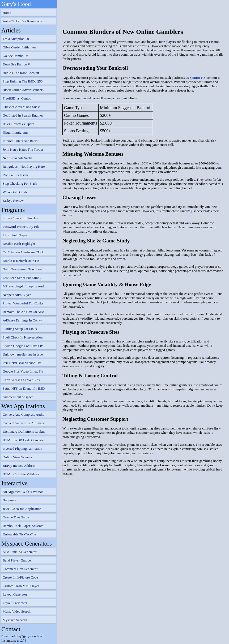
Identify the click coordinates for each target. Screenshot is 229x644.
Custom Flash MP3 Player (21, 586)
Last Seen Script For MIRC (22, 278)
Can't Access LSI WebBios (21, 380)
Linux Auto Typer (15, 235)
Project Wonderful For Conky (23, 303)
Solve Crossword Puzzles (20, 218)
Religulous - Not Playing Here (24, 166)
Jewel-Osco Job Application (22, 509)
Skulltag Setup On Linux (20, 329)
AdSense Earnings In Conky (22, 320)
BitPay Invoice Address (19, 466)
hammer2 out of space (18, 397)
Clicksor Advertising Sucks (22, 107)
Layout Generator (15, 594)
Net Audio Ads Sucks (18, 158)
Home (7, 13)
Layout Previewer (15, 603)
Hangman (9, 500)
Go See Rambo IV (15, 56)
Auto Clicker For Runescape (22, 21)
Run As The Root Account (21, 73)
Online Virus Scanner (18, 457)
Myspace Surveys (15, 620)
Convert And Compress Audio (24, 414)
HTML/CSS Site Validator (21, 474)
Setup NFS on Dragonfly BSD (24, 388)
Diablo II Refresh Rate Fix (21, 261)
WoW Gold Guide (15, 192)
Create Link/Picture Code (20, 577)
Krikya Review (13, 201)
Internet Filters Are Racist (21, 141)
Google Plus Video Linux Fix (23, 371)
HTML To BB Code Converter (24, 440)
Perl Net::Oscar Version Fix (22, 363)
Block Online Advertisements (23, 90)
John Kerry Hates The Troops (23, 149)
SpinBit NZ (197, 78)
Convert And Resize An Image (24, 423)
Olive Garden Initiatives (19, 47)
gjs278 (22, 640)
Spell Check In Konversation (23, 337)
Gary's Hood (16, 4)
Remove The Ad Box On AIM (24, 312)
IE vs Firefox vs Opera (18, 124)
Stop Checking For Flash (20, 183)
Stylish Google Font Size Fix (23, 346)
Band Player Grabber (17, 560)
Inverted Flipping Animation (22, 449)
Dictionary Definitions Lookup (24, 432)
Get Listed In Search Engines (23, 115)
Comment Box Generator (20, 569)
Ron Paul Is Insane (16, 175)
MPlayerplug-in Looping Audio (25, 286)
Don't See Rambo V (16, 64)
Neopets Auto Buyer (17, 295)
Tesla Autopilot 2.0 (16, 39)
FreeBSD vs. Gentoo (17, 98)
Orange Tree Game (16, 517)
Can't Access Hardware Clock (23, 252)
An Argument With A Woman (23, 492)
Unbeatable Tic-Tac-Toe (19, 534)
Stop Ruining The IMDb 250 (23, 81)
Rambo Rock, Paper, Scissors (23, 526)
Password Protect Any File (21, 227)
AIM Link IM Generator (20, 552)
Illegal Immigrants (15, 132)
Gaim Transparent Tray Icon (22, 269)
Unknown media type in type (23, 354)
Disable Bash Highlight (19, 244)
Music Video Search (17, 611)
